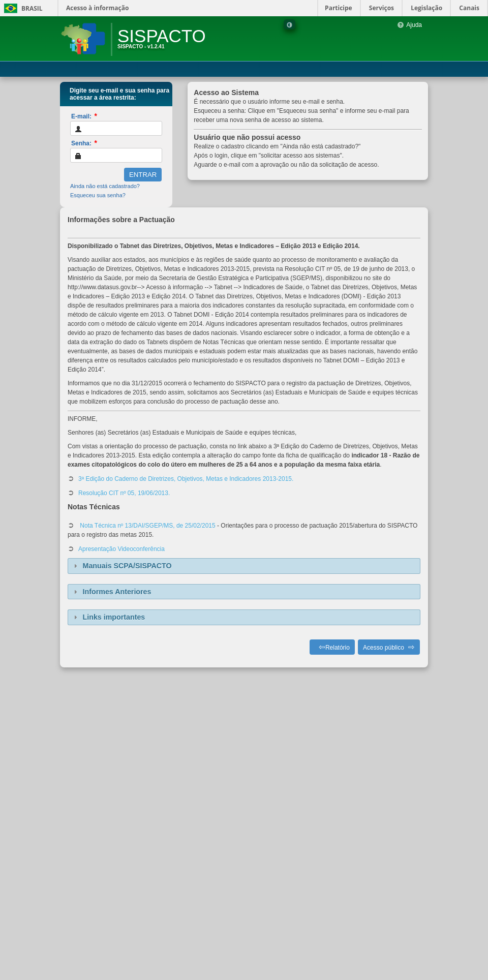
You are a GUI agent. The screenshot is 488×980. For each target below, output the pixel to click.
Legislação (426, 8)
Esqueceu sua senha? (98, 195)
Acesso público (384, 648)
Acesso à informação (97, 8)
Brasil (22, 8)
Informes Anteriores (117, 592)
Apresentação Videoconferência (121, 549)
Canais (469, 8)
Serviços (382, 8)
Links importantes (114, 617)
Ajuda (409, 25)
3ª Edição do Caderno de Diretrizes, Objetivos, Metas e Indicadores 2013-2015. (186, 479)
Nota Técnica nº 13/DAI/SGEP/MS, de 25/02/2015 (147, 526)
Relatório (338, 648)
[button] (143, 175)
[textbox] (116, 128)
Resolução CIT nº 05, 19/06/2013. (124, 493)
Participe (339, 8)
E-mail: (84, 116)
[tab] (244, 566)
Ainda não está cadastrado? (105, 186)
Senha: (84, 143)
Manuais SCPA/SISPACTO (127, 566)
